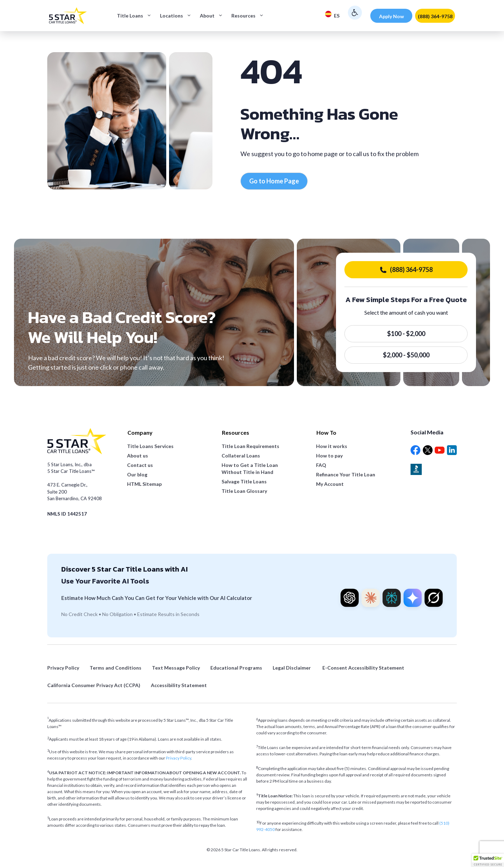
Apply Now (391, 16)
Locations (178, 16)
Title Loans (136, 16)
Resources (250, 16)
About (213, 16)
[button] (488, 860)
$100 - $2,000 (406, 334)
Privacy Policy (178, 758)
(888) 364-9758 (435, 16)
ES (332, 15)
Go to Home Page (274, 181)
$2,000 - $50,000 (406, 355)
